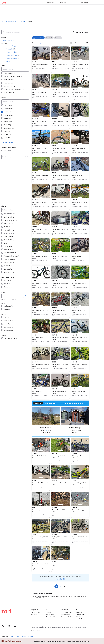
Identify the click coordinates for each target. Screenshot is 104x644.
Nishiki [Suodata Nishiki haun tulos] (8, 122)
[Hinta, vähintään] (6, 296)
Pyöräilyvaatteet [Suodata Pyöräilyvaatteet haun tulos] (12, 55)
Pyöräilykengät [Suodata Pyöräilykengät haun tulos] (12, 52)
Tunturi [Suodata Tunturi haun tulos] (8, 135)
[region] (41, 53)
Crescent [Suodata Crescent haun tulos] (8, 109)
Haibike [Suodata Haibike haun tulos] (8, 112)
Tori (3, 21)
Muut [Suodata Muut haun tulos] (7, 138)
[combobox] (36, 32)
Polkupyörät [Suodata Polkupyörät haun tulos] (11, 49)
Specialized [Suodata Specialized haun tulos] (9, 128)
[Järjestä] (82, 43)
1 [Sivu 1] (56, 586)
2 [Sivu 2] (60, 586)
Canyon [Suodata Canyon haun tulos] (8, 105)
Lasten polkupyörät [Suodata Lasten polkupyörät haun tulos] (13, 46)
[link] (8, 40)
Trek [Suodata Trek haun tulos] (7, 131)
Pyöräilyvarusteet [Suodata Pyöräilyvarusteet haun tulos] (13, 58)
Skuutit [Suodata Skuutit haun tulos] (9, 61)
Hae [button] (26, 296)
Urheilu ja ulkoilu (12, 21)
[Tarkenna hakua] (15, 69)
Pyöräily (22, 21)
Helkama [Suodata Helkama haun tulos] (9, 115)
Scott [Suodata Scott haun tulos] (7, 125)
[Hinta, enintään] (17, 296)
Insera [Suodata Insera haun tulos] (8, 118)
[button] (80, 32)
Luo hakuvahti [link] (60, 579)
